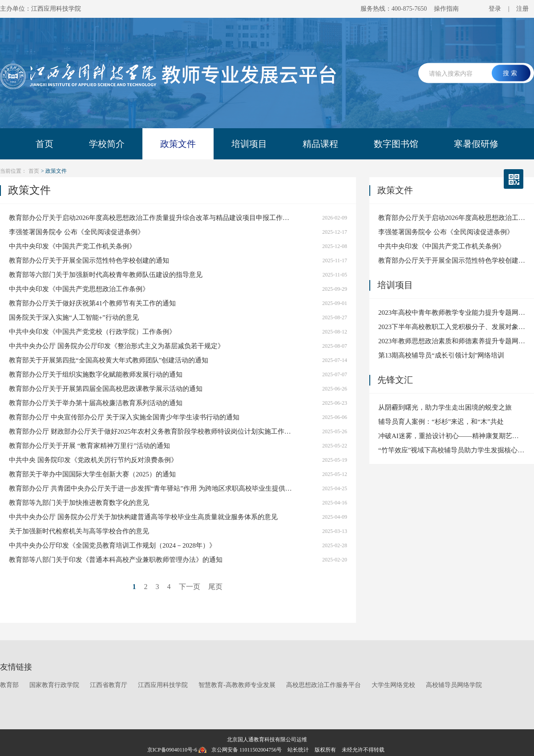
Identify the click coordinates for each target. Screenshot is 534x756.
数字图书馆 (396, 144)
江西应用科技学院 (163, 685)
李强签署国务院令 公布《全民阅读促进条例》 (77, 232)
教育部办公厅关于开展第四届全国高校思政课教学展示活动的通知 (106, 389)
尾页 (215, 587)
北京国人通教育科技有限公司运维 (267, 740)
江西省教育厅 (109, 685)
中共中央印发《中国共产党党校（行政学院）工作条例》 (92, 332)
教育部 (9, 685)
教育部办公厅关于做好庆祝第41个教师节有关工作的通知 (92, 303)
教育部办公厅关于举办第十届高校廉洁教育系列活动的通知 (96, 403)
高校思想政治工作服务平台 (324, 685)
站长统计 (298, 750)
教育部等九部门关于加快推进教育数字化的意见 (79, 503)
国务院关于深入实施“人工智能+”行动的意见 (74, 317)
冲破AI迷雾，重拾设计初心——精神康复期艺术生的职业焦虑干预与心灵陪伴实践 (452, 436)
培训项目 (249, 144)
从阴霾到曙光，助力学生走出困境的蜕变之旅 (445, 407)
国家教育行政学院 (54, 685)
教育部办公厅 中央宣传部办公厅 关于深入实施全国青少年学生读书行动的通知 (124, 417)
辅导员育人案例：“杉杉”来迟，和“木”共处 (441, 422)
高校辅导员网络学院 (454, 685)
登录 (495, 9)
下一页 (190, 587)
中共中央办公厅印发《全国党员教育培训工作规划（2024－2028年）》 (112, 545)
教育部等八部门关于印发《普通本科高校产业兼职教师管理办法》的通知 (116, 560)
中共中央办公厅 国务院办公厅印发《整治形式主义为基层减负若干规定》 (117, 346)
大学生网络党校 (393, 685)
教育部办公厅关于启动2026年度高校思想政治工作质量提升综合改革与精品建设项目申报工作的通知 (151, 218)
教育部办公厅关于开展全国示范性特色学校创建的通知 (89, 260)
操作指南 (446, 9)
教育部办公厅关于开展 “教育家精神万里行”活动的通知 (89, 446)
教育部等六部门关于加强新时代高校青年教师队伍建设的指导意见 (106, 275)
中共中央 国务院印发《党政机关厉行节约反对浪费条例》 (93, 460)
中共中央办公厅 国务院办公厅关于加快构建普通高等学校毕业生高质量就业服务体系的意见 (143, 517)
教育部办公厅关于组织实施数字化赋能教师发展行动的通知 (96, 374)
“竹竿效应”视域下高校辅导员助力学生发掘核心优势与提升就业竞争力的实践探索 (452, 450)
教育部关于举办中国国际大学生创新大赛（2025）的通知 (92, 474)
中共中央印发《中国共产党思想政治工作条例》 (79, 289)
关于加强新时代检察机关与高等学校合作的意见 (79, 531)
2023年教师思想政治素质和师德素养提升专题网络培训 (452, 341)
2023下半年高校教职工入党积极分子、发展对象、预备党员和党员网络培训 (452, 327)
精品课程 (320, 144)
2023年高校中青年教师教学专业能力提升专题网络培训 (452, 313)
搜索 (511, 73)
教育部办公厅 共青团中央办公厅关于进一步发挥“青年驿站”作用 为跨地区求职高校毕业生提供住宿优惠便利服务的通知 (151, 488)
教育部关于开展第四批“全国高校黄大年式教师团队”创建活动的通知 (109, 360)
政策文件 (178, 144)
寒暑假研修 (476, 144)
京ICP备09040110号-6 (172, 750)
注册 (522, 9)
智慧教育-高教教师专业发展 (237, 685)
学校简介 (107, 144)
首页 (44, 144)
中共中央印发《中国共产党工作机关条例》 (72, 246)
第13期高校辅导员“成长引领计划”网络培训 (441, 355)
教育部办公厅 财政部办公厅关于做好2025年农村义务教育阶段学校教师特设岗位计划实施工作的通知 (151, 431)
